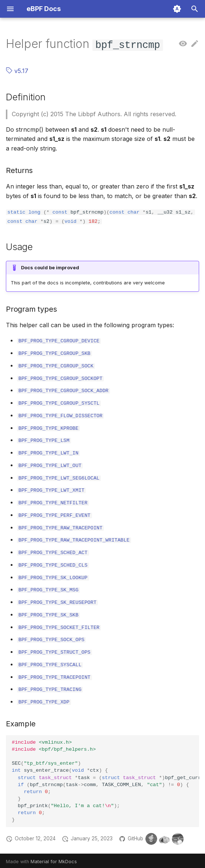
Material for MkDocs (54, 860)
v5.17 (17, 71)
